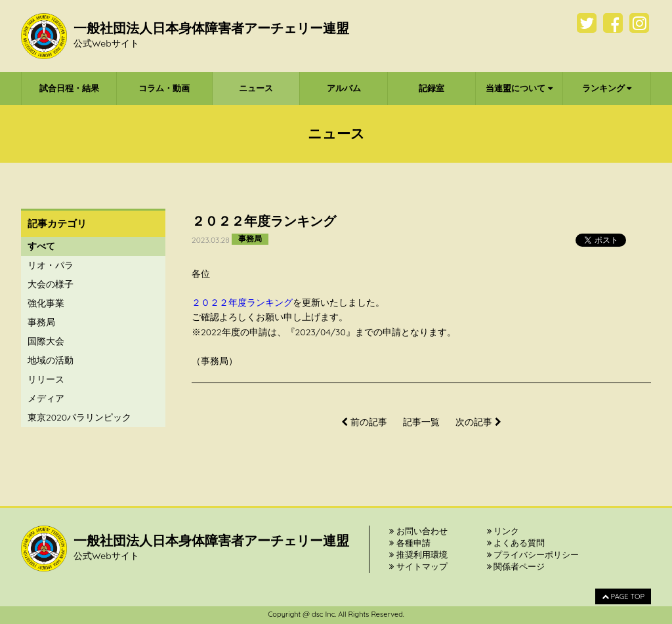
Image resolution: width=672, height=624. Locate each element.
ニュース (256, 88)
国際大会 (46, 341)
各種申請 (410, 543)
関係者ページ (516, 566)
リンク (503, 531)
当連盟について (519, 88)
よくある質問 (516, 543)
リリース (46, 379)
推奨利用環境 (418, 554)
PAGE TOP (623, 596)
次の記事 (478, 422)
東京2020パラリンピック (79, 417)
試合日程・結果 (69, 88)
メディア (46, 398)
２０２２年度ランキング (242, 302)
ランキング (607, 88)
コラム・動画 (164, 88)
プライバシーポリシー (533, 554)
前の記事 (364, 422)
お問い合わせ (418, 531)
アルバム (344, 88)
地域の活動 (51, 360)
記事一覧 (421, 422)
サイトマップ (418, 566)
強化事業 (46, 303)
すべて (41, 246)
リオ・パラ (51, 265)
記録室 (431, 88)
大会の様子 (51, 284)
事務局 (41, 322)
